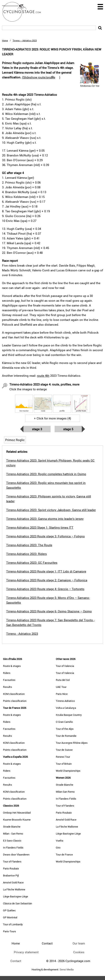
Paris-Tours (9, 931)
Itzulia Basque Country (69, 715)
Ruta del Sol (63, 680)
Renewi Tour (63, 757)
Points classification (15, 701)
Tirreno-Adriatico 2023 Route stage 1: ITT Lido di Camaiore (46, 571)
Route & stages (12, 666)
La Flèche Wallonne (14, 889)
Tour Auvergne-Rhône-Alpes (72, 743)
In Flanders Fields (13, 847)
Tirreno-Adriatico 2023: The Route (29, 545)
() (41, 77)
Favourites (9, 680)
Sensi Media (67, 970)
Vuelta (59, 841)
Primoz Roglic (15, 440)
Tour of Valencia (65, 666)
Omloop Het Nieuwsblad (17, 813)
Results (7, 687)
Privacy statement (26, 952)
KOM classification (14, 694)
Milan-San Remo (65, 792)
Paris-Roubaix (11, 868)
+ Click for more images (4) (52, 418)
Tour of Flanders (12, 861)
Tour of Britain (64, 764)
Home (5, 40)
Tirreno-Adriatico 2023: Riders (26, 554)
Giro (58, 847)
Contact (16, 961)
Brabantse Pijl (11, 875)
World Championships (68, 771)
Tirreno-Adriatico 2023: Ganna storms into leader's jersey (45, 519)
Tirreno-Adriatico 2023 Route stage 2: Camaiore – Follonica (47, 580)
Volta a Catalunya (66, 708)
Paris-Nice (62, 694)
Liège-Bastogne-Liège (15, 896)
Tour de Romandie (66, 736)
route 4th (43, 376)
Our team (79, 943)
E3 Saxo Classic (12, 841)
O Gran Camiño (64, 722)
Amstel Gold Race (13, 882)
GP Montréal (10, 917)
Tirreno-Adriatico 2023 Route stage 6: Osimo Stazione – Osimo (49, 611)
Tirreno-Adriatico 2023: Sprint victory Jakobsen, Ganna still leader (51, 510)
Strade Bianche (12, 827)
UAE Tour (61, 687)
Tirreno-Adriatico (65, 701)
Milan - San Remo (13, 834)
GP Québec (9, 910)
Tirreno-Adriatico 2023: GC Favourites (32, 563)
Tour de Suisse (64, 750)
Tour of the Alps (65, 729)
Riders (7, 673)
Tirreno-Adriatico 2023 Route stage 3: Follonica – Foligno (45, 536)
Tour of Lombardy (13, 924)
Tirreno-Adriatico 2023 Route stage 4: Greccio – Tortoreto (45, 589)
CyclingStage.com (24, 12)
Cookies (79, 952)
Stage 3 (37, 429)
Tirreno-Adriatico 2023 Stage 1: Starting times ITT (40, 527)
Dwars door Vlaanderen (16, 854)
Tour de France (64, 854)
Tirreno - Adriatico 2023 (22, 634)
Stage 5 (68, 429)
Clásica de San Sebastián (17, 903)
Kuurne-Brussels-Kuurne (17, 820)
